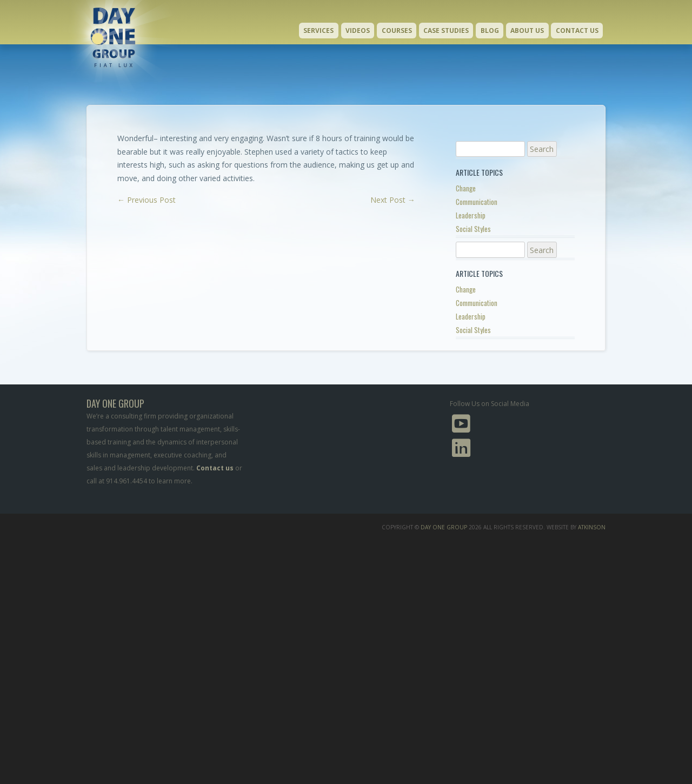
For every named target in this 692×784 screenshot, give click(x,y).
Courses (397, 31)
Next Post (393, 200)
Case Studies (446, 31)
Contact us (215, 468)
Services (318, 31)
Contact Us (577, 31)
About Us (527, 31)
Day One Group (444, 527)
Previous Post (147, 200)
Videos (358, 31)
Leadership (471, 215)
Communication (477, 202)
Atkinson (592, 527)
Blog (490, 31)
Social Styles (473, 229)
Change (466, 188)
